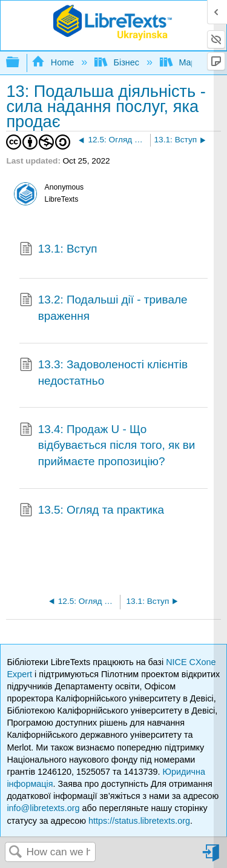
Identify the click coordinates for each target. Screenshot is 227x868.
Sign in (212, 857)
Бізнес (118, 62)
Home (54, 62)
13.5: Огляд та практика (92, 511)
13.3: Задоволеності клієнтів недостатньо (104, 373)
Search (16, 853)
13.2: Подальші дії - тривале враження (103, 308)
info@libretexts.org (43, 808)
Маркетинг (192, 62)
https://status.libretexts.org (139, 821)
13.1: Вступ (58, 250)
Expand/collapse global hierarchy (21, 63)
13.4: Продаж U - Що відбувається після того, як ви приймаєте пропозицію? (107, 446)
